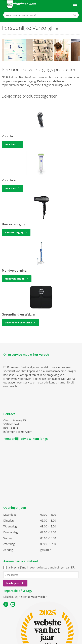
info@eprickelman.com (18, 432)
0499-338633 (11, 428)
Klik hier (8, 597)
